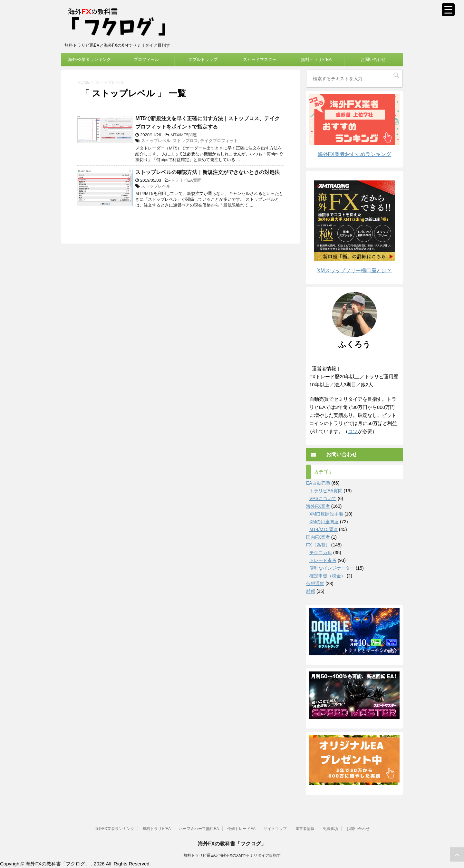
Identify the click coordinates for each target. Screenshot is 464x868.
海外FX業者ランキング (90, 59)
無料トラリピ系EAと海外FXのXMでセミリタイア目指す (232, 855)
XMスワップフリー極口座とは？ (354, 270)
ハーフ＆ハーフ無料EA (199, 828)
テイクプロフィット (219, 141)
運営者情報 (305, 828)
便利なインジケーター (332, 568)
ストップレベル (156, 141)
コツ (353, 431)
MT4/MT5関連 (184, 135)
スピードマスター (260, 59)
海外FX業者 (318, 506)
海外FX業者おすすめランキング (354, 154)
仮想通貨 (315, 583)
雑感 (311, 591)
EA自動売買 (318, 483)
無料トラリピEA (316, 59)
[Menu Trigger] (448, 10)
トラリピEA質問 (186, 180)
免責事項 (330, 828)
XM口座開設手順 (326, 514)
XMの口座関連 (324, 522)
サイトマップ (275, 828)
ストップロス (185, 141)
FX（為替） (318, 545)
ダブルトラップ (203, 59)
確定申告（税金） (327, 576)
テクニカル (321, 553)
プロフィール (146, 59)
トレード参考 (323, 560)
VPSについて (323, 498)
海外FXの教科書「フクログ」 (232, 843)
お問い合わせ (373, 59)
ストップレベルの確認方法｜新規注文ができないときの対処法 (208, 172)
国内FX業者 (318, 537)
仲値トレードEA (241, 828)
